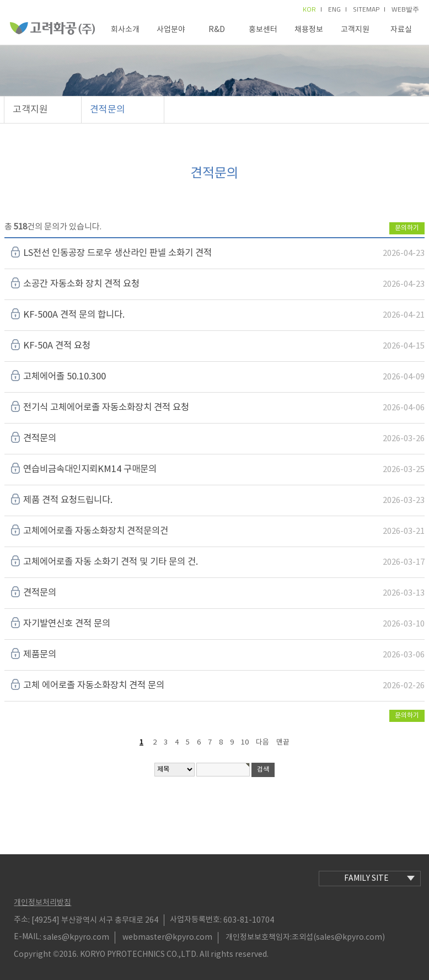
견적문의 (108, 110)
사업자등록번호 (195, 920)
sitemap (369, 9)
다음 (262, 743)
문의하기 (407, 228)
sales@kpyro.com (76, 938)
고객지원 (355, 30)
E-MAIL (27, 937)
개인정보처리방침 (42, 903)
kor (312, 9)
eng (337, 9)
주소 (21, 920)
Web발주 (405, 9)
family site (379, 879)
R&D (217, 30)
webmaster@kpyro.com (167, 938)
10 (245, 743)
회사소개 (125, 30)
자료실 (401, 30)
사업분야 (171, 30)
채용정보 (309, 30)
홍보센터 (263, 30)
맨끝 (283, 743)
